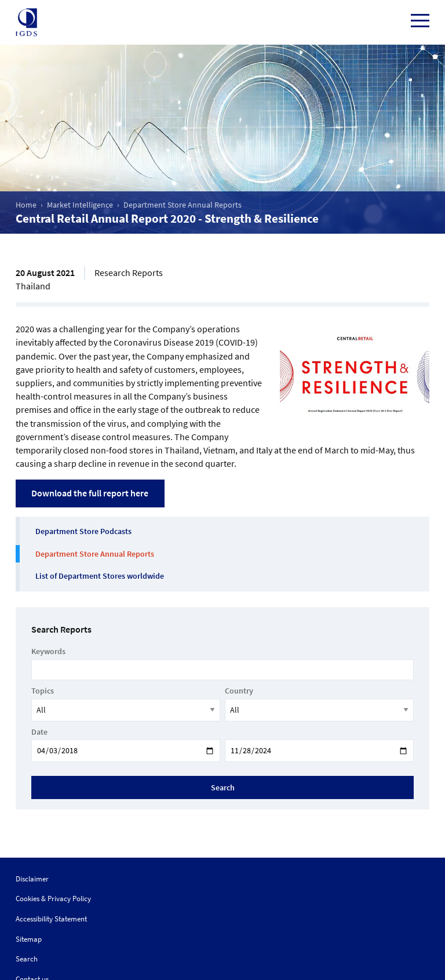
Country (239, 691)
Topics (43, 691)
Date (39, 732)
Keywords (48, 651)
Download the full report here (90, 493)
